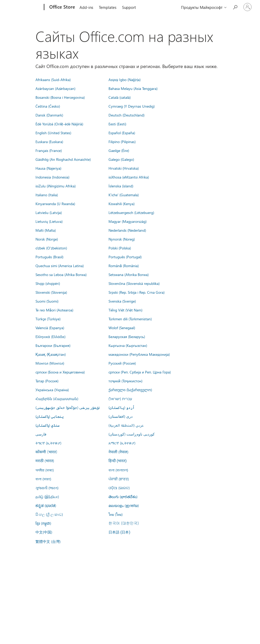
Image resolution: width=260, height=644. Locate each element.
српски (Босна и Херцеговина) (60, 372)
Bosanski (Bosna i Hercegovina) (60, 97)
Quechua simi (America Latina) (60, 266)
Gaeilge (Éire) (119, 150)
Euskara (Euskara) (49, 142)
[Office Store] (62, 7)
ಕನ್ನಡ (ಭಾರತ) (46, 505)
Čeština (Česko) (48, 106)
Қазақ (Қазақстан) (51, 354)
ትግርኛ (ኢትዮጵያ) (48, 443)
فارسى (41, 434)
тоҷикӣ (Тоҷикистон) (125, 381)
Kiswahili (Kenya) (122, 204)
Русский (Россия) (122, 363)
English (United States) (53, 133)
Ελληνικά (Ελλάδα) (50, 336)
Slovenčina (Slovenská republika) (134, 283)
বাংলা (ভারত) (43, 479)
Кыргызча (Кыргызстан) (128, 345)
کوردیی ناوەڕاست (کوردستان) (132, 434)
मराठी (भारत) (45, 461)
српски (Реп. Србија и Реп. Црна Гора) (140, 372)
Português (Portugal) (125, 257)
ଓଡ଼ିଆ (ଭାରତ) (119, 488)
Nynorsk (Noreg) (122, 239)
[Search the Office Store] (235, 7)
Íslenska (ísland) (121, 186)
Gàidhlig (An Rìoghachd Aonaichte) (63, 159)
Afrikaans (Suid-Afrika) (53, 79)
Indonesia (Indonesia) (52, 177)
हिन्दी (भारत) (118, 461)
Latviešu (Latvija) (49, 212)
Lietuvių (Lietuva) (49, 221)
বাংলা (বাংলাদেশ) (118, 470)
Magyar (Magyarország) (128, 221)
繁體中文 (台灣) (48, 541)
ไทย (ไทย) (116, 514)
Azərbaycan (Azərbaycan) (55, 88)
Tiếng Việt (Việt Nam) (125, 310)
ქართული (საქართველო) (130, 390)
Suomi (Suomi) (47, 301)
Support (129, 7)
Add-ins (86, 7)
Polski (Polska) (120, 248)
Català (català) (120, 97)
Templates (108, 7)
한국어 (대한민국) (124, 523)
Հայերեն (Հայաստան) (57, 398)
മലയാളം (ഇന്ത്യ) (124, 505)
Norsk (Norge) (47, 239)
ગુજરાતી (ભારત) (47, 488)
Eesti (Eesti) (117, 124)
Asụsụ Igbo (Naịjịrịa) (125, 79)
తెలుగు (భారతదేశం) (123, 496)
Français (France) (49, 150)
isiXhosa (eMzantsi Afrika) (129, 177)
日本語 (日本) (119, 532)
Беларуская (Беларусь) (127, 336)
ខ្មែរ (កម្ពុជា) (43, 523)
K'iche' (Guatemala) (124, 195)
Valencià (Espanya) (50, 328)
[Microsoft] (24, 7)
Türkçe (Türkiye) (48, 319)
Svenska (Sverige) (122, 301)
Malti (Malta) (46, 230)
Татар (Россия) (47, 381)
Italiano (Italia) (47, 195)
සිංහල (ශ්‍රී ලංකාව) (49, 514)
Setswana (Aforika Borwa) (129, 274)
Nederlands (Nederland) (127, 230)
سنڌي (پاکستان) (47, 425)
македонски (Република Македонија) (139, 354)
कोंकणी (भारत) (46, 452)
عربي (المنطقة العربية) (126, 425)
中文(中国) (44, 532)
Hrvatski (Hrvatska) (124, 168)
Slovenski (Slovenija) (51, 292)
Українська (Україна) (52, 390)
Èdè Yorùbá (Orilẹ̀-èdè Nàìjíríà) (59, 124)
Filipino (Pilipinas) (122, 142)
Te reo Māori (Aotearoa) (54, 310)
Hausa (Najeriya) (48, 168)
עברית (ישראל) (120, 398)
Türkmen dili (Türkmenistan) (130, 319)
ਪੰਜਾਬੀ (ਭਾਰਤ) (119, 479)
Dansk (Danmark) (49, 115)
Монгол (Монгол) (50, 363)
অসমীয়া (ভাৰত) (45, 470)
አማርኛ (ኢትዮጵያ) (122, 443)
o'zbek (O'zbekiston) (51, 248)
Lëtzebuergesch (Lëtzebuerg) (131, 212)
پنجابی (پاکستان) (50, 416)
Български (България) (53, 345)
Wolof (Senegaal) (122, 328)
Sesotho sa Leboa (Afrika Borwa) (61, 274)
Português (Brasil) (49, 257)
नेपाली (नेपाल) (118, 452)
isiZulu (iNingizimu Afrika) (56, 186)
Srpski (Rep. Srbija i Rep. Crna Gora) (137, 292)
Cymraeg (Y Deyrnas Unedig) (132, 106)
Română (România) (124, 266)
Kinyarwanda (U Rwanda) (55, 204)
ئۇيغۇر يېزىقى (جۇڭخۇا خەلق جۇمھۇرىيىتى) (68, 407)
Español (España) (122, 133)
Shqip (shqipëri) (48, 283)
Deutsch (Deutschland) (126, 115)
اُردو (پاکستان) (122, 407)
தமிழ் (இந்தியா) (47, 496)
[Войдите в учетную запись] (247, 7)
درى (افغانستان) (120, 416)
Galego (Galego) (121, 159)
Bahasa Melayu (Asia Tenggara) (133, 88)
